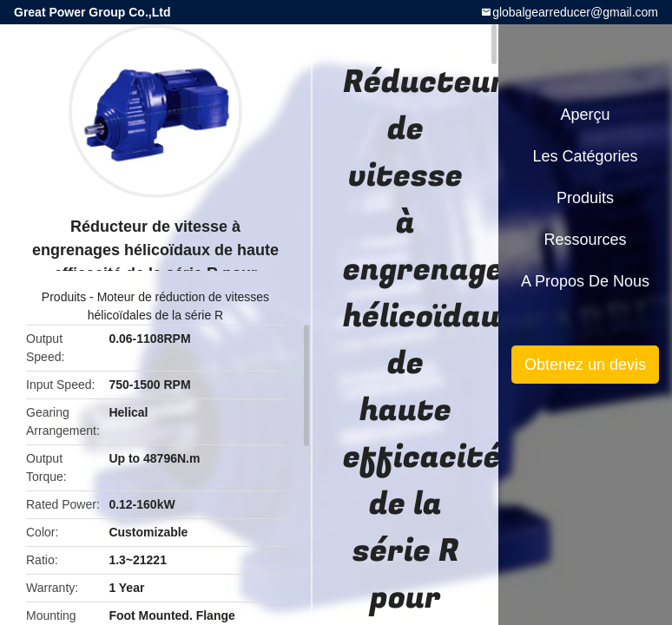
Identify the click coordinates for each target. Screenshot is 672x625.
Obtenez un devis (585, 365)
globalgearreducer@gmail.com (575, 12)
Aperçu (585, 115)
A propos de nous (585, 281)
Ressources (585, 240)
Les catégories (585, 156)
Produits (64, 297)
